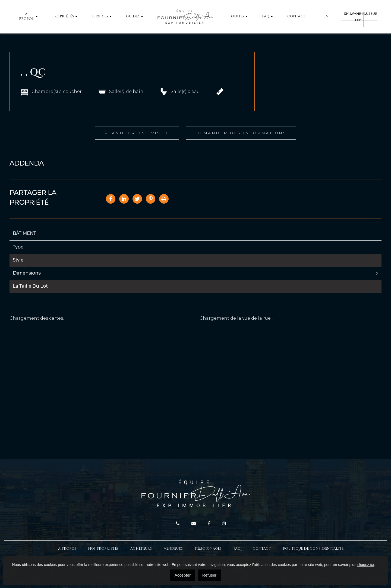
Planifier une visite (137, 133)
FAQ (266, 16)
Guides (133, 16)
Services (100, 16)
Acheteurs (141, 549)
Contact (296, 16)
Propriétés (63, 16)
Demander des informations (241, 133)
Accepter (183, 575)
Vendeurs (173, 549)
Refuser (209, 575)
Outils (238, 16)
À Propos (67, 549)
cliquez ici (366, 565)
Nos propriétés (103, 549)
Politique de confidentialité (313, 549)
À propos (26, 17)
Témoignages (208, 549)
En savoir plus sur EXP (361, 17)
